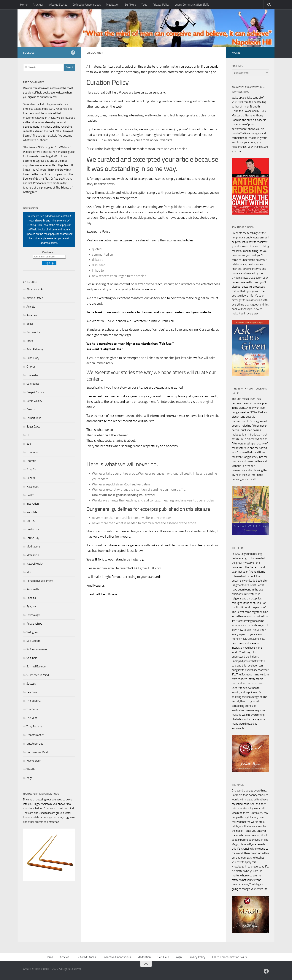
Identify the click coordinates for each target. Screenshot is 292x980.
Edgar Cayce (33, 427)
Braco (30, 341)
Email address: (49, 252)
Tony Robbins (34, 726)
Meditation (113, 5)
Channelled (33, 375)
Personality (33, 589)
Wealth (31, 769)
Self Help (130, 5)
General (31, 478)
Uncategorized (35, 744)
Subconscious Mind (38, 675)
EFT (29, 435)
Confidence (33, 384)
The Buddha (33, 701)
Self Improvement (37, 649)
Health (30, 495)
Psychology (33, 615)
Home (24, 5)
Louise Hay (33, 538)
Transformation (35, 735)
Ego (29, 444)
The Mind (32, 718)
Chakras (31, 367)
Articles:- (38, 5)
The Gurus (32, 709)
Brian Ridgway (35, 349)
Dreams (31, 409)
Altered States (58, 5)
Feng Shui (32, 469)
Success (31, 684)
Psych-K (31, 607)
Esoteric (31, 461)
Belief (30, 324)
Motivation (33, 555)
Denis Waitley (34, 401)
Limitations (33, 529)
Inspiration (33, 504)
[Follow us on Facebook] (73, 53)
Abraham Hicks (35, 289)
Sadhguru (32, 632)
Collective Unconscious (87, 5)
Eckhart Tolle (34, 418)
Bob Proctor (33, 332)
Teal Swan (32, 692)
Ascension (32, 315)
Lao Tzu (31, 521)
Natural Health (35, 564)
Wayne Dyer (34, 761)
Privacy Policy (161, 5)
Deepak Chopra (35, 392)
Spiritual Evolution (37, 666)
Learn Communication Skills (192, 5)
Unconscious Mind (37, 752)
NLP (29, 572)
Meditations (33, 547)
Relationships (34, 624)
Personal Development (40, 581)
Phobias (31, 598)
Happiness (33, 487)
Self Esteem (34, 641)
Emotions (32, 452)
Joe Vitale (32, 512)
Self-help (32, 658)
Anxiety (31, 307)
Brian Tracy (33, 358)
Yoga (144, 5)
